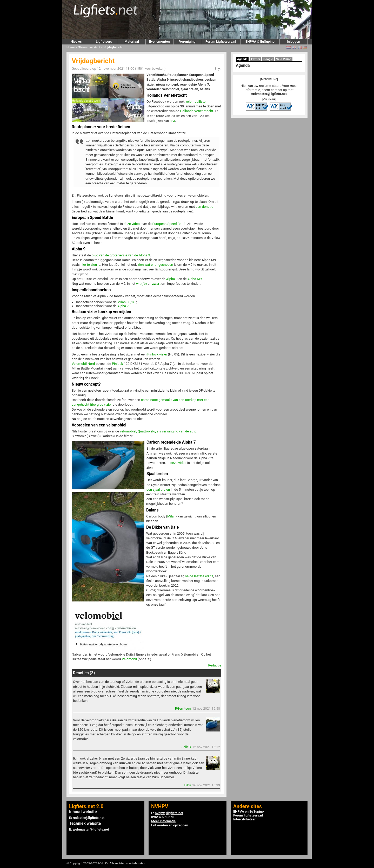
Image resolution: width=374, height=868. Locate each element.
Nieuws (76, 41)
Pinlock (118, 364)
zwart (156, 284)
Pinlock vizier (157, 354)
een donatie (204, 207)
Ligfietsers (104, 41)
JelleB (186, 747)
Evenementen (159, 41)
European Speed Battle (169, 224)
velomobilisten (196, 102)
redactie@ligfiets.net (89, 818)
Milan (171, 516)
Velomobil (129, 659)
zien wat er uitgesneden (155, 265)
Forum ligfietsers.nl (248, 815)
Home (71, 47)
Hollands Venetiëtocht (197, 111)
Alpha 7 (123, 306)
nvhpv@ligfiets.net (169, 813)
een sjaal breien (158, 490)
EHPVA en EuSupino (249, 811)
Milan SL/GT (127, 302)
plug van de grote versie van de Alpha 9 (121, 255)
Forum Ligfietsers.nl (221, 41)
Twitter (255, 59)
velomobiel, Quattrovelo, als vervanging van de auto (158, 431)
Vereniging (187, 41)
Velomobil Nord (83, 364)
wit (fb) (141, 284)
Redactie (215, 665)
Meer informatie (163, 821)
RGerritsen (183, 708)
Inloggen (293, 41)
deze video (132, 224)
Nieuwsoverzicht (89, 47)
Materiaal (132, 41)
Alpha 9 (172, 279)
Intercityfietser (244, 819)
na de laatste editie (199, 576)
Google (268, 59)
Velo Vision (284, 59)
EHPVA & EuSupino (260, 41)
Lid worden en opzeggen (170, 825)
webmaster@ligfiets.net (269, 94)
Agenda (242, 59)
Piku (187, 785)
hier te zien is (90, 265)
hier (173, 121)
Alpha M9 (195, 279)
